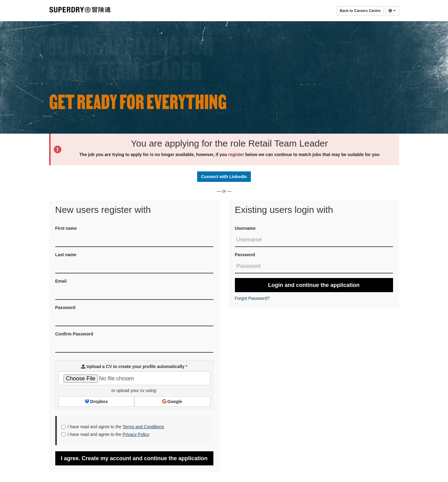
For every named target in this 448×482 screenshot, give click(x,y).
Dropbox (96, 402)
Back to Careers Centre (360, 11)
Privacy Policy (136, 434)
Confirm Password (74, 334)
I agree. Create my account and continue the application (134, 458)
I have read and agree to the (113, 427)
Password (245, 255)
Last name (66, 255)
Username (245, 228)
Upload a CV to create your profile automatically (134, 366)
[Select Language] (392, 11)
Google (172, 402)
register (236, 155)
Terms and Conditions (143, 427)
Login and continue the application (314, 285)
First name (66, 228)
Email (61, 281)
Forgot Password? (252, 298)
